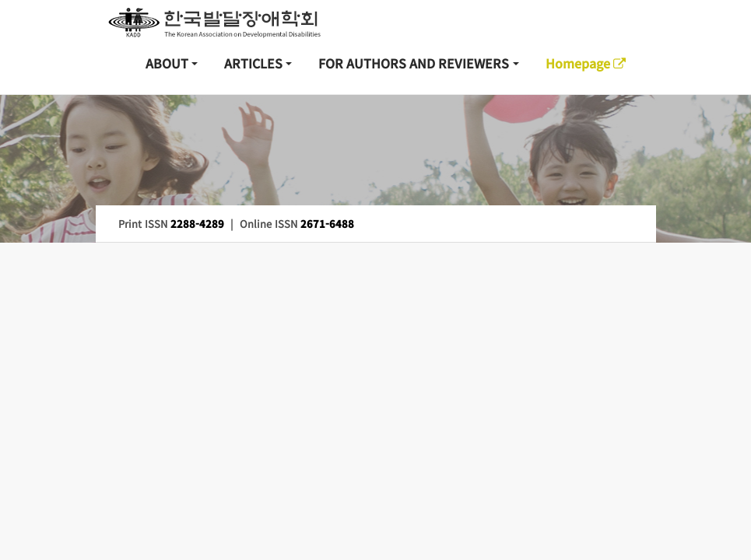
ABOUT (167, 63)
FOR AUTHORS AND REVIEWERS (414, 63)
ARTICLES (253, 63)
